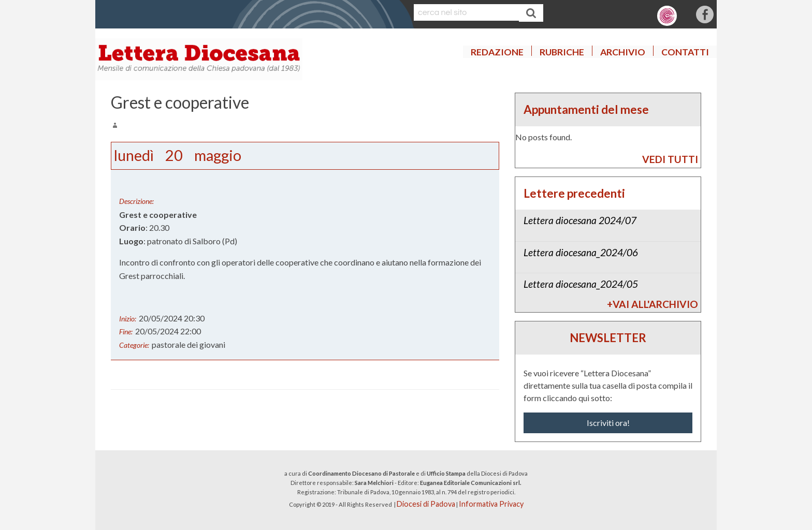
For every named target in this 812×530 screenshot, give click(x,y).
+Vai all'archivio (653, 304)
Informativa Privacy (491, 504)
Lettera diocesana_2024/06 (581, 252)
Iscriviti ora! (608, 423)
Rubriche (562, 52)
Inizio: (128, 319)
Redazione (497, 52)
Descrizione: (136, 201)
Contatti (685, 52)
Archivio (623, 52)
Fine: (126, 332)
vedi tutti (670, 159)
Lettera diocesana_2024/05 (581, 284)
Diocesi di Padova (426, 504)
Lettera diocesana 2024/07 (580, 220)
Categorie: (134, 345)
